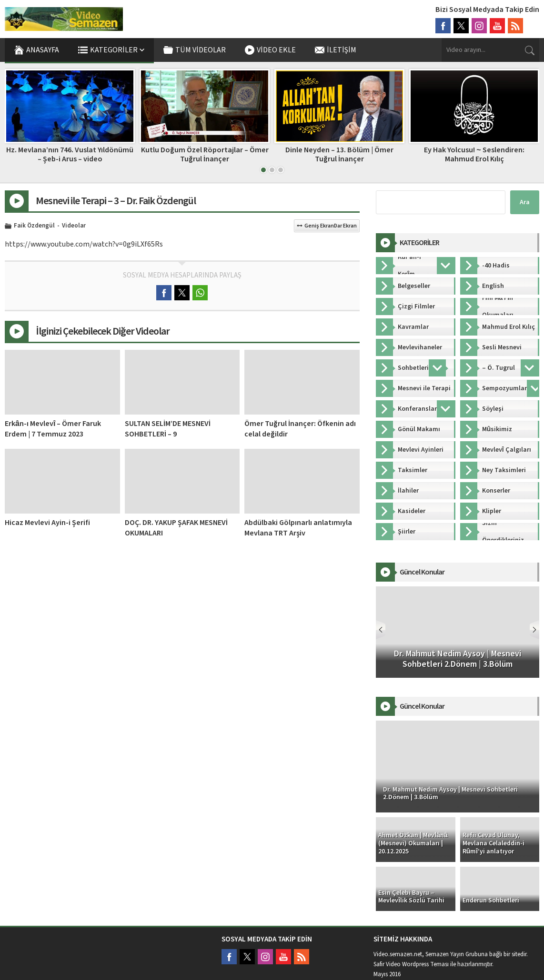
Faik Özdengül (34, 226)
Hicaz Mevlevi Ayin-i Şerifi (47, 523)
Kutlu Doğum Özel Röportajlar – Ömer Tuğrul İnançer (205, 154)
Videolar (74, 226)
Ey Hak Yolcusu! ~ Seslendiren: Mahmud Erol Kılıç (474, 154)
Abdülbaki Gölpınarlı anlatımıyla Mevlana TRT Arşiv (298, 528)
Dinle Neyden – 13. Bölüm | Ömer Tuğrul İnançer (339, 154)
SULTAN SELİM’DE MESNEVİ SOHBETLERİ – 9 (168, 429)
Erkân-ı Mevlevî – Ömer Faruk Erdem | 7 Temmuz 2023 (53, 429)
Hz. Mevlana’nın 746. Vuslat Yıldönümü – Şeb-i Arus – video (70, 154)
